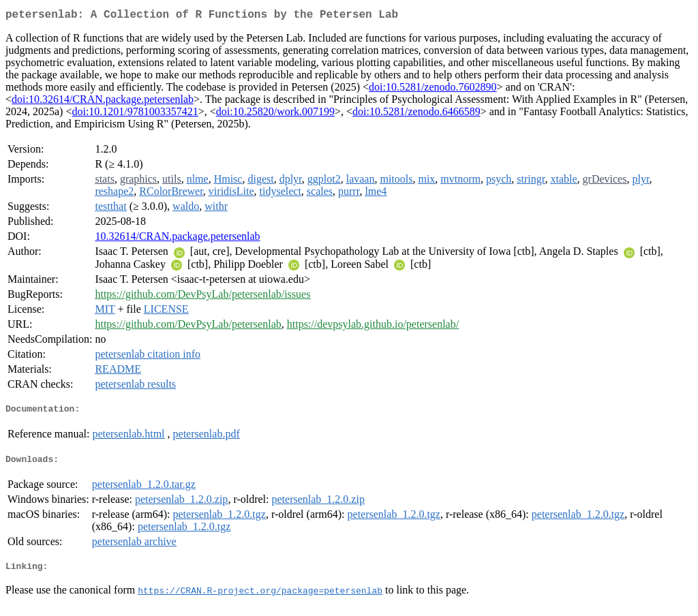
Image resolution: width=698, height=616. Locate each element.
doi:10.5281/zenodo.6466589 (416, 114)
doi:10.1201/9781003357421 (135, 114)
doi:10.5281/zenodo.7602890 (433, 90)
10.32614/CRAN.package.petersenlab (177, 239)
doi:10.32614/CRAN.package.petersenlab (103, 102)
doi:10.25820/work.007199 (275, 114)
